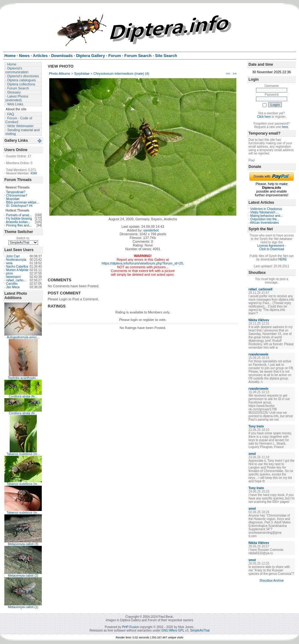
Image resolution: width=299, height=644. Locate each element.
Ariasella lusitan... (18, 222)
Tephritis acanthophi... (23, 378)
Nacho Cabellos (17, 267)
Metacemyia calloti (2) (23, 576)
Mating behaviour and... (267, 216)
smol (252, 454)
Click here (264, 117)
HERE (282, 259)
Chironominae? (17, 196)
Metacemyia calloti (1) (23, 607)
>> (235, 74)
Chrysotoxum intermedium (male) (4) (121, 74)
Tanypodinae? (16, 192)
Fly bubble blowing (19, 219)
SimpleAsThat (200, 630)
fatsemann (14, 277)
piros (10, 273)
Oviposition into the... (265, 219)
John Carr (13, 256)
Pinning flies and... (19, 225)
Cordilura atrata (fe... (23, 396)
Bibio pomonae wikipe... (23, 202)
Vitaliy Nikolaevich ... (265, 212)
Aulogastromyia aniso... (23, 337)
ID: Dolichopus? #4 (19, 206)
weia (10, 263)
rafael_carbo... (16, 280)
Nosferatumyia (16, 260)
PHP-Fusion (131, 627)
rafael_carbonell (260, 289)
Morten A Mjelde (17, 270)
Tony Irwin (256, 426)
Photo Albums (60, 74)
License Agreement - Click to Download (272, 247)
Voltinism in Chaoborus (266, 209)
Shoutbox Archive (272, 581)
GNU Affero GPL (173, 630)
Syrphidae (82, 74)
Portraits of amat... (19, 215)
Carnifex (12, 284)
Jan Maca (13, 287)
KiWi (34, 173)
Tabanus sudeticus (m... (23, 454)
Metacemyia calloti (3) (23, 544)
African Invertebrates (264, 223)
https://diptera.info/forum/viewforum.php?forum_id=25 (142, 263)
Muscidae (13, 199)
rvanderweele (258, 354)
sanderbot (151, 230)
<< (228, 74)
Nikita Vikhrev (259, 320)
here (285, 127)
